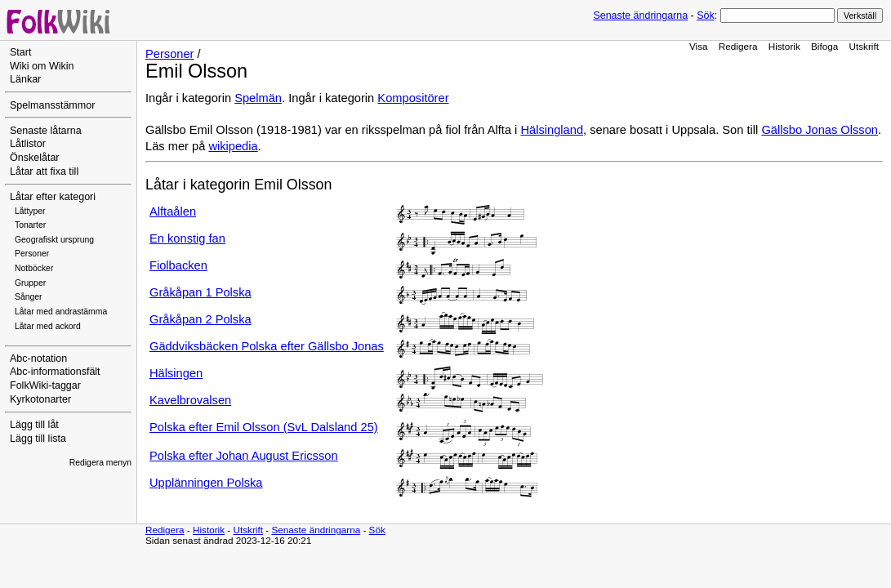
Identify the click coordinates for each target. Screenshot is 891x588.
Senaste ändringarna (640, 16)
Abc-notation (38, 359)
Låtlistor (28, 144)
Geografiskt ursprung (54, 240)
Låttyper (30, 211)
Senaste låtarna (46, 131)
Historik (784, 46)
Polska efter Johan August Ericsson (244, 456)
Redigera (738, 46)
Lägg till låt (34, 425)
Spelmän (258, 98)
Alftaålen (173, 212)
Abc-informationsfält (55, 372)
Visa (699, 46)
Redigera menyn (100, 463)
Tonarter (30, 225)
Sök (705, 16)
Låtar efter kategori (53, 197)
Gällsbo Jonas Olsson (820, 130)
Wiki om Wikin (42, 66)
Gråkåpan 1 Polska (200, 292)
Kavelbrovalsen (190, 400)
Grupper (30, 283)
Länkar (25, 79)
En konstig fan (187, 238)
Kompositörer (413, 98)
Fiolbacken (178, 265)
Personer (32, 254)
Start (20, 52)
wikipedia (233, 146)
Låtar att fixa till (44, 171)
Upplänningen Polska (206, 483)
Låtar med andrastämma (61, 312)
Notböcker (34, 268)
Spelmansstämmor (52, 105)
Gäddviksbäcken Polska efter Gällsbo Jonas (267, 346)
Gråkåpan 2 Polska (200, 319)
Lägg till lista (38, 439)
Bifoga (824, 46)
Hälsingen (176, 373)
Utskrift (864, 46)
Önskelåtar (35, 158)
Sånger (29, 297)
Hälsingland (552, 130)
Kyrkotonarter (40, 399)
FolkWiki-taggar (45, 385)
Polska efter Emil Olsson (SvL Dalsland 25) (264, 427)
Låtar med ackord (48, 326)
